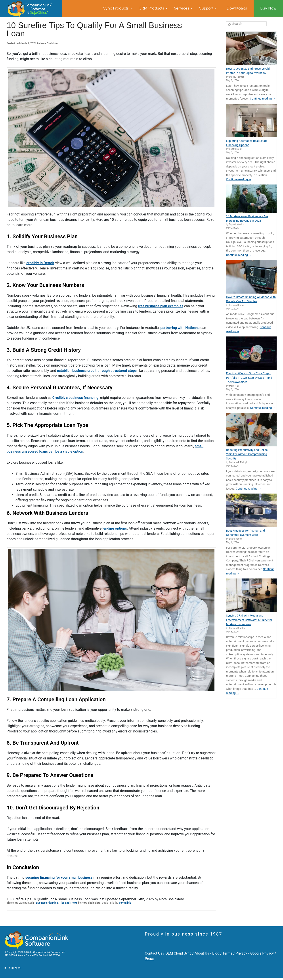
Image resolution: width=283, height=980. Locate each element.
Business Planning (47, 903)
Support (208, 8)
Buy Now (268, 8)
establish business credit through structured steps (97, 371)
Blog (216, 953)
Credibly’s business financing (75, 398)
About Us (202, 953)
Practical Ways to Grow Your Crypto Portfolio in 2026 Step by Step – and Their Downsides (249, 378)
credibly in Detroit (40, 263)
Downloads (237, 8)
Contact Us (154, 953)
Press (149, 959)
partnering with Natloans (180, 328)
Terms (227, 953)
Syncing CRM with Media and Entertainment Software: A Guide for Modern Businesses (249, 620)
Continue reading (263, 99)
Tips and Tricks (68, 903)
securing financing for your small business (59, 877)
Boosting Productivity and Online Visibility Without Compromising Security (247, 454)
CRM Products (153, 8)
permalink (125, 903)
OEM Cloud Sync (178, 953)
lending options (115, 528)
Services (183, 8)
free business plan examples (161, 306)
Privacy (241, 953)
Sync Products (118, 8)
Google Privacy (262, 953)
